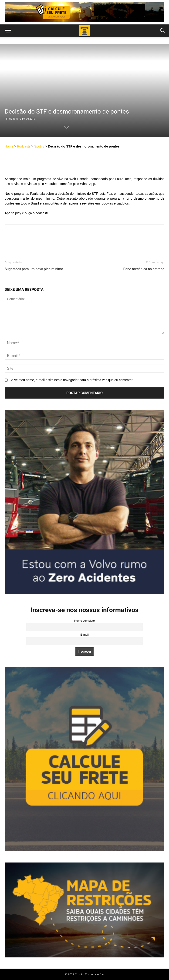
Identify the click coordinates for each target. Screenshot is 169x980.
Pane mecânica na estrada (144, 269)
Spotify (39, 146)
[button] (8, 31)
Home (9, 146)
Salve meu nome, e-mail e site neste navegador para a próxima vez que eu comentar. (71, 380)
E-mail (84, 635)
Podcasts (24, 146)
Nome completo (84, 621)
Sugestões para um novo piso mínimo (34, 269)
